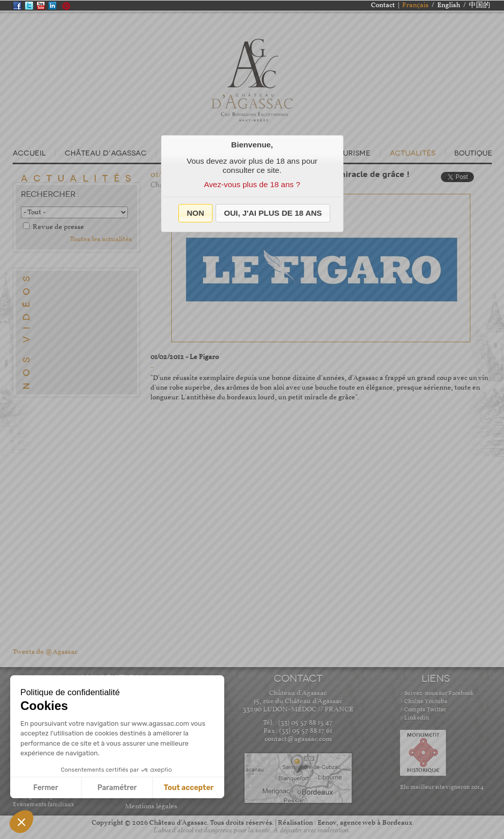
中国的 (480, 5)
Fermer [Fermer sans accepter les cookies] (46, 788)
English (449, 5)
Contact (383, 5)
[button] (195, 213)
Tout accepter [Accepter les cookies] (189, 788)
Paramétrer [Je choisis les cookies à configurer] (117, 788)
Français (415, 5)
